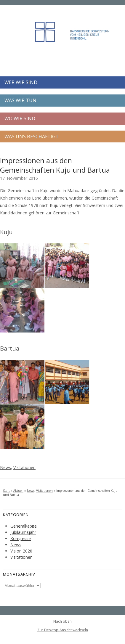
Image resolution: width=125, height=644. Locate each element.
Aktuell (18, 491)
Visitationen (24, 467)
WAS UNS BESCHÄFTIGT (32, 136)
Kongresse (21, 538)
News (5, 467)
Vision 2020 (21, 551)
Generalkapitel (24, 526)
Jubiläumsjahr (23, 532)
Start (6, 491)
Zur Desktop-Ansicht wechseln (63, 630)
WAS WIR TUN (20, 100)
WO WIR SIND (20, 118)
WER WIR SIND (21, 82)
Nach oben (62, 621)
